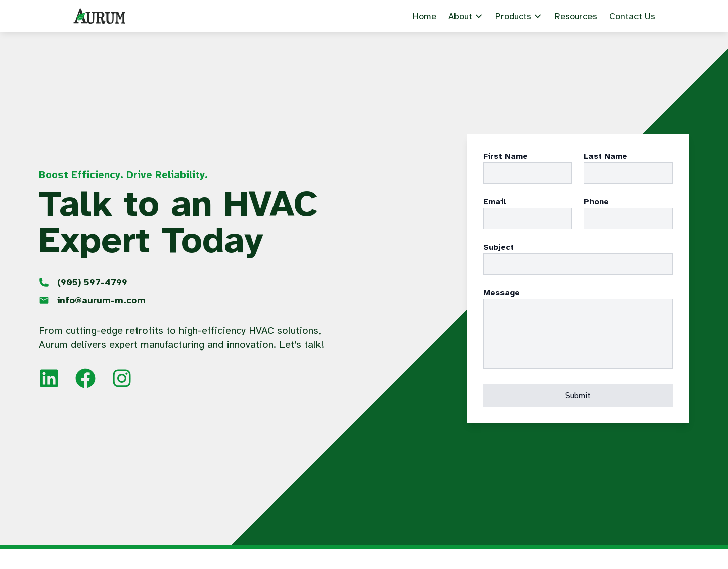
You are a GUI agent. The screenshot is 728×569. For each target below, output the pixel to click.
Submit (578, 396)
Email (495, 202)
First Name (506, 156)
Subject (498, 247)
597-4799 (92, 282)
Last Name (606, 156)
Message (502, 293)
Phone (596, 202)
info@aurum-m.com (101, 300)
